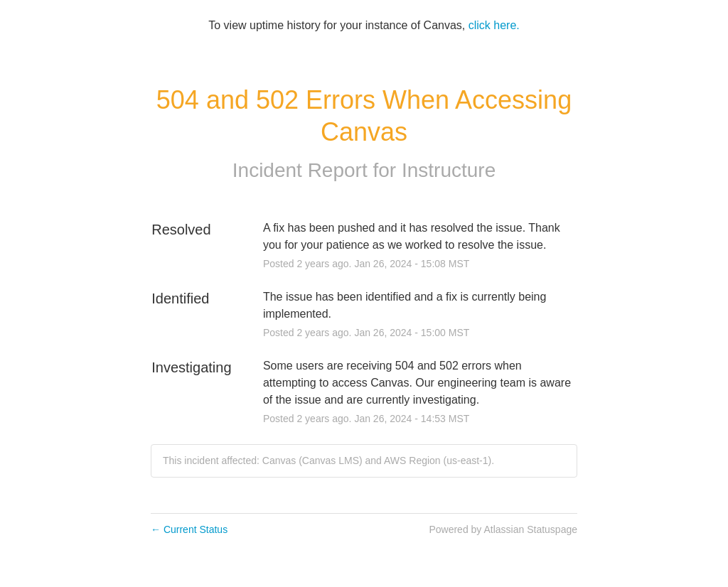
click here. (494, 25)
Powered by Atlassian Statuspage (503, 529)
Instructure (449, 170)
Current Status (189, 529)
